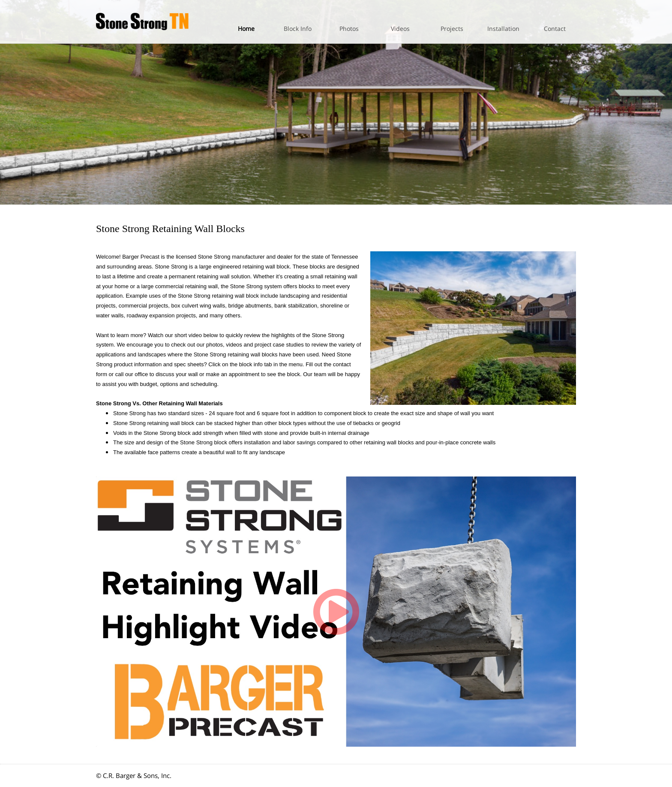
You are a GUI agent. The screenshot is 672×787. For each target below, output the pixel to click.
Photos (349, 29)
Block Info (298, 29)
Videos (400, 29)
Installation (503, 29)
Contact (555, 29)
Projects (452, 29)
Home (246, 29)
